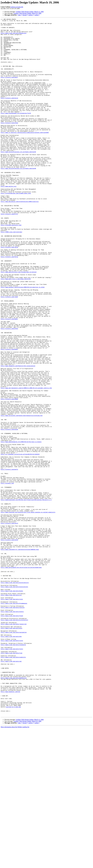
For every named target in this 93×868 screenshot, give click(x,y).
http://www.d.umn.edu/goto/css (11, 710)
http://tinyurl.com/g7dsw (9, 144)
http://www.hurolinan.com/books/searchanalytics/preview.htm (22, 495)
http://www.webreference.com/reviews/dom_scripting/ (19, 323)
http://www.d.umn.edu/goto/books (12, 705)
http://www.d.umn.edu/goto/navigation (14, 755)
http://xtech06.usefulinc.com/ (11, 266)
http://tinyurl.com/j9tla (9, 293)
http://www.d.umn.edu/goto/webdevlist (14, 810)
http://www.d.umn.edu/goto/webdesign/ (14, 36)
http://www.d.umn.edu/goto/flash (12, 735)
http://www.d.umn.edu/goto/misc (12, 750)
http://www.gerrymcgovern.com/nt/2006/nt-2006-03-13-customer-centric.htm (26, 462)
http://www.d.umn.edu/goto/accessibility (15, 696)
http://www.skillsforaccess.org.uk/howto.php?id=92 (18, 179)
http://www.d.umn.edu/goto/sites (12, 765)
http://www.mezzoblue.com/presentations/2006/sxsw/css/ (20, 238)
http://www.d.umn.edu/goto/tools (12, 775)
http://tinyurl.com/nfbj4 (9, 624)
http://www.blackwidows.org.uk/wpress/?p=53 (16, 132)
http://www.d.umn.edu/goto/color (12, 715)
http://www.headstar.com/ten (10, 826)
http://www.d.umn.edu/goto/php (11, 760)
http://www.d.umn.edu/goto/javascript (14, 745)
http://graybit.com (7, 576)
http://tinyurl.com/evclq (9, 114)
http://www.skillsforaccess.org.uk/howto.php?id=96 (18, 198)
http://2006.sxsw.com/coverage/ (12, 275)
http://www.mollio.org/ (9, 220)
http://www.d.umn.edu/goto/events (12, 730)
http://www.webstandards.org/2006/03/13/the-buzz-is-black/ (21, 527)
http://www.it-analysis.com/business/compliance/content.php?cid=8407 (25, 155)
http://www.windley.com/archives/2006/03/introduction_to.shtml (23, 341)
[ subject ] (31, 15)
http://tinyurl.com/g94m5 (9, 475)
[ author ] (37, 15)
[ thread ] (25, 15)
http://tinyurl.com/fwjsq (9, 304)
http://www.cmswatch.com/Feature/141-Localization (18, 435)
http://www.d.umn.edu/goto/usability (13, 785)
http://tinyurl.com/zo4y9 (9, 644)
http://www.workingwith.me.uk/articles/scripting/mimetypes (21, 677)
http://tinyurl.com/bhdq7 (9, 415)
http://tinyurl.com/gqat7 (9, 89)
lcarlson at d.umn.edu (17, 7)
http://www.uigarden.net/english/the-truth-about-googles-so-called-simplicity (28, 611)
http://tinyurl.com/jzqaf (9, 353)
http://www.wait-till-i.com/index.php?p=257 (16, 331)
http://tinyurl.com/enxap (9, 512)
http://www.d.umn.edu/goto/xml (11, 790)
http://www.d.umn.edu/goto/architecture (14, 740)
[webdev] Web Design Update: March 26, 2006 (27, 13)
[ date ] (19, 15)
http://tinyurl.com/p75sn (9, 391)
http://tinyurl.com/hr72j (9, 253)
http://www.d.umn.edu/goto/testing (13, 725)
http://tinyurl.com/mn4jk (9, 560)
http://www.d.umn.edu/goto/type (12, 780)
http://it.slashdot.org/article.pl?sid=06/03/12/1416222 (20, 541)
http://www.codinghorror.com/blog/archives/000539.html (20, 656)
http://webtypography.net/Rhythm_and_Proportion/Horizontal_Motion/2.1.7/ (26, 596)
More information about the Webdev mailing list (15, 866)
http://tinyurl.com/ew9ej (9, 379)
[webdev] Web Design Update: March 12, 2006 (30, 12)
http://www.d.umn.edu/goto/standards (13, 770)
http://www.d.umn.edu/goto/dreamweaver (14, 720)
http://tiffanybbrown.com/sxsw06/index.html (16, 228)
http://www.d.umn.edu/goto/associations (14, 700)
